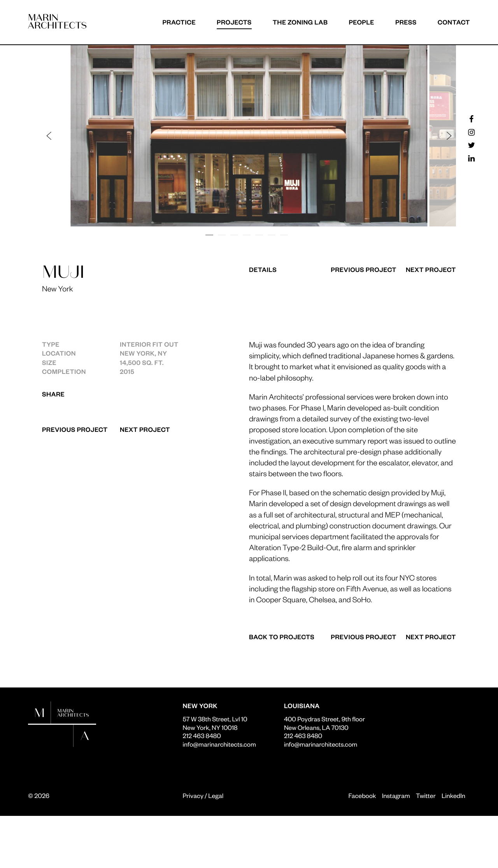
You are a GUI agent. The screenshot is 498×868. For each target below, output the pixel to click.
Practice (179, 22)
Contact (454, 22)
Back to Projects (282, 637)
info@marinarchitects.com (219, 744)
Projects (234, 22)
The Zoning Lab (300, 22)
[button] (149, 136)
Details (263, 269)
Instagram (396, 795)
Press (406, 22)
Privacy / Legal (203, 795)
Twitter (426, 795)
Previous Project (75, 429)
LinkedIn (453, 795)
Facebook (362, 795)
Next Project (145, 429)
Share (53, 394)
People (361, 22)
